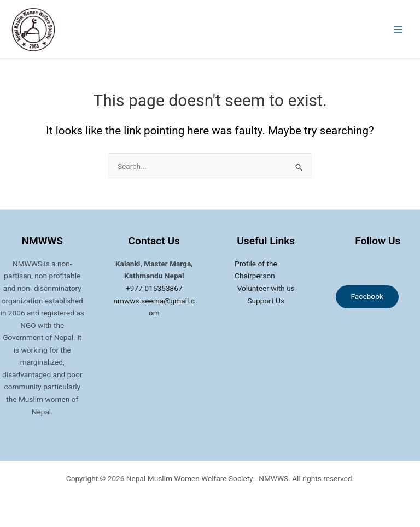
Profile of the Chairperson (256, 270)
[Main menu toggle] (398, 29)
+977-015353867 (154, 288)
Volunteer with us (266, 288)
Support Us (266, 301)
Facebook (367, 296)
